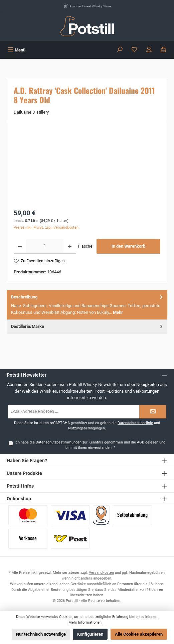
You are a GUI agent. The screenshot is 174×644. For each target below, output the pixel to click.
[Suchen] (120, 50)
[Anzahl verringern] (20, 246)
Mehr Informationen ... (87, 622)
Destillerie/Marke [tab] (88, 326)
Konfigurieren (90, 634)
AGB (141, 442)
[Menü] (17, 50)
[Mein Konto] (149, 50)
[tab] (87, 305)
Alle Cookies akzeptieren (139, 634)
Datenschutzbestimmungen (59, 442)
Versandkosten (101, 573)
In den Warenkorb (128, 246)
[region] (87, 166)
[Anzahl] (45, 246)
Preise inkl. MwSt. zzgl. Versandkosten (46, 227)
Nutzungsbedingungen (86, 428)
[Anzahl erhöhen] (70, 246)
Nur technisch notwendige (41, 634)
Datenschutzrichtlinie (135, 423)
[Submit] (153, 412)
